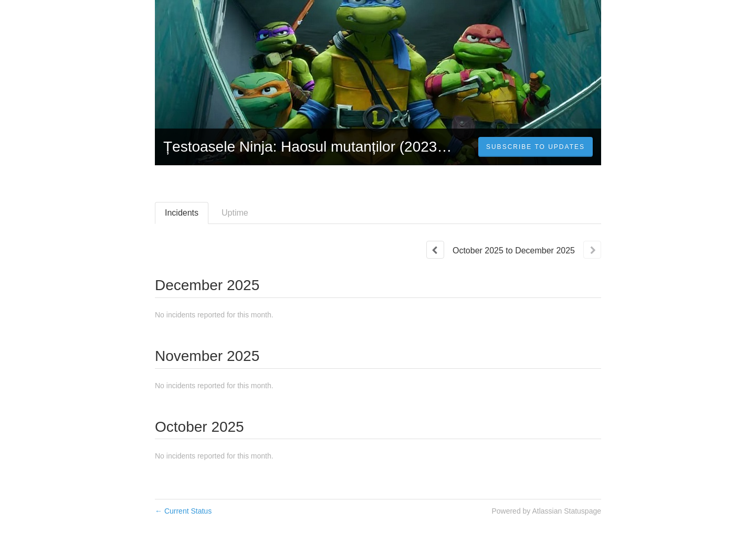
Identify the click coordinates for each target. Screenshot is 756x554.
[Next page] (592, 250)
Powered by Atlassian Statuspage (546, 511)
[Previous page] (435, 250)
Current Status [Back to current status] (183, 511)
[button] (535, 147)
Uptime (235, 213)
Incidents (182, 213)
